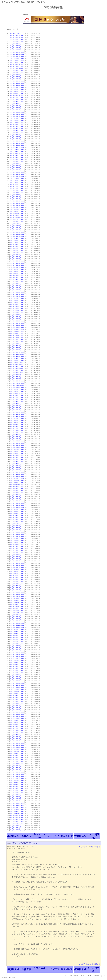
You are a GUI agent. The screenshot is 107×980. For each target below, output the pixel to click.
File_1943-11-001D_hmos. (17, 764)
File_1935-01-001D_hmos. (17, 435)
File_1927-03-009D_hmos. (17, 172)
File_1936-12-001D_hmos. (17, 509)
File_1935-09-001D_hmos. (17, 451)
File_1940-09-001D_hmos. (17, 644)
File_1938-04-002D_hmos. (17, 569)
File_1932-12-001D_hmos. (17, 400)
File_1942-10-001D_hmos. (17, 729)
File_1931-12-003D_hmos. (17, 344)
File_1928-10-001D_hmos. (17, 232)
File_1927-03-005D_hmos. (17, 164)
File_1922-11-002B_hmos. (17, 69)
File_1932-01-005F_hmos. (17, 354)
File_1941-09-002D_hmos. (17, 675)
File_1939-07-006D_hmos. (17, 607)
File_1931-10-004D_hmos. (17, 323)
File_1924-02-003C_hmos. (17, 85)
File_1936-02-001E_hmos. (17, 466)
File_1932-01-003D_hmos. (17, 350)
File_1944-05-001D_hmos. (17, 776)
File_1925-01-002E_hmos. (17, 104)
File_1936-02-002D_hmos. (17, 468)
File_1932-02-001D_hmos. (17, 360)
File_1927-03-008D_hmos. (17, 170)
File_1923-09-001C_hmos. (17, 73)
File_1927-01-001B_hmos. (17, 147)
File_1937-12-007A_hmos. (17, 35)
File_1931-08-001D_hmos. (17, 298)
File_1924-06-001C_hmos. (17, 89)
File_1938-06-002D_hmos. (17, 575)
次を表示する (95, 847)
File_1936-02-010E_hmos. (17, 484)
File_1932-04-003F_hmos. (17, 375)
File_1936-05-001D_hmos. (17, 497)
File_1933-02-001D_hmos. (17, 406)
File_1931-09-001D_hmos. (17, 300)
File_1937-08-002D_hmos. (17, 532)
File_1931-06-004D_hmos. (17, 294)
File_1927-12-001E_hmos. (17, 197)
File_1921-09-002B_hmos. (17, 42)
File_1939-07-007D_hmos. (17, 609)
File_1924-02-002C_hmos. (17, 83)
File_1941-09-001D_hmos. (17, 673)
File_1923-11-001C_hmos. (17, 79)
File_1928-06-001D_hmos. (17, 222)
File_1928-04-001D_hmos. (17, 205)
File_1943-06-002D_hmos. (17, 747)
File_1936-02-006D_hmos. (17, 476)
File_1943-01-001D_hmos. (17, 735)
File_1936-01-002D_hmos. (17, 464)
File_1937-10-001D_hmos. (17, 542)
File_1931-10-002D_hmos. (17, 319)
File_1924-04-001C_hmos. (17, 87)
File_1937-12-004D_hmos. (17, 553)
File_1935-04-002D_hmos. (17, 441)
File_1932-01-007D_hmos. (17, 358)
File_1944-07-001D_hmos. (17, 782)
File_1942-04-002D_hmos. (17, 710)
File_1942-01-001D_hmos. (17, 695)
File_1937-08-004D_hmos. (17, 536)
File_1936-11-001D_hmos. (17, 507)
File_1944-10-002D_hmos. (17, 797)
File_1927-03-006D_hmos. (17, 166)
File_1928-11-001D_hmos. (17, 234)
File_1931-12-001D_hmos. (17, 340)
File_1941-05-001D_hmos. (17, 656)
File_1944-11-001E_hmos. (17, 799)
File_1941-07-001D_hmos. (17, 662)
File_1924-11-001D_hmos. (17, 100)
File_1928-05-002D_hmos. (17, 209)
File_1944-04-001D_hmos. (17, 774)
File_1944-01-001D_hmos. (17, 768)
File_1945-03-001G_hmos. (17, 801)
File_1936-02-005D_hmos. (17, 474)
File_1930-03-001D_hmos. (17, 265)
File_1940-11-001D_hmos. (17, 646)
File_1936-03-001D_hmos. (17, 489)
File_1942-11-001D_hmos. (17, 731)
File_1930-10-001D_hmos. (17, 273)
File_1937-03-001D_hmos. (17, 520)
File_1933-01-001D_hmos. (17, 402)
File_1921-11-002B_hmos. (17, 50)
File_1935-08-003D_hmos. (17, 449)
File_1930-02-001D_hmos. (17, 263)
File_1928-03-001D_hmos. (17, 203)
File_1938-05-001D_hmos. (17, 571)
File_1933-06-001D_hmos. (17, 410)
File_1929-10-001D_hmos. (17, 255)
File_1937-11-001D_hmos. (17, 544)
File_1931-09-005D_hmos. (17, 309)
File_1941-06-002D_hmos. (17, 660)
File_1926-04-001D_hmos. (17, 135)
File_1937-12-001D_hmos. (17, 547)
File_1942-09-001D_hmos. (17, 726)
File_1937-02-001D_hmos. (17, 518)
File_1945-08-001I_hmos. (17, 828)
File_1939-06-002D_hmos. (17, 592)
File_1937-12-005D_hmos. (17, 555)
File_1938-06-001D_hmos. (17, 573)
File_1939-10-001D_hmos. (17, 621)
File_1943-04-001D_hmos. (17, 741)
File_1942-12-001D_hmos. (17, 733)
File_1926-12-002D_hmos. (17, 145)
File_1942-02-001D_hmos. (17, 698)
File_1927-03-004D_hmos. (17, 162)
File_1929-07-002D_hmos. (17, 253)
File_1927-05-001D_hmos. (17, 180)
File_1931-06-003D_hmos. (17, 292)
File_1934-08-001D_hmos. (17, 427)
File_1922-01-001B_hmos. (17, 54)
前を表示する (84, 847)
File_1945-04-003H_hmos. (17, 811)
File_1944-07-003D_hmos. (17, 786)
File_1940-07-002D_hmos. (17, 642)
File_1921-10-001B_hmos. (17, 44)
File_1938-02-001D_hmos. (17, 563)
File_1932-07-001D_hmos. (17, 383)
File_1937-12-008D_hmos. (17, 559)
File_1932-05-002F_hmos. (17, 379)
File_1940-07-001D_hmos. (17, 640)
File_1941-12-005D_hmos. (17, 693)
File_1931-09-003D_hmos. (17, 304)
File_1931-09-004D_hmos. (17, 307)
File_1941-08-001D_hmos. (17, 669)
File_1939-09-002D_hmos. (17, 619)
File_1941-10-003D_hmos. (17, 681)
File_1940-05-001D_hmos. (17, 635)
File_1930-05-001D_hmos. (17, 267)
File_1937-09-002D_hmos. (17, 540)
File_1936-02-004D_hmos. (17, 472)
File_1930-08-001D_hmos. (17, 269)
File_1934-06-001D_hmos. (17, 422)
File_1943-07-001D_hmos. (17, 753)
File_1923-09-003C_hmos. (17, 77)
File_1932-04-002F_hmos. (17, 373)
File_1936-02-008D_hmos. (17, 480)
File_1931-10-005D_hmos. (17, 325)
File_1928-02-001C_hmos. (17, 201)
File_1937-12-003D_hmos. (17, 551)
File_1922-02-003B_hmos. (17, 60)
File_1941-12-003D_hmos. (17, 689)
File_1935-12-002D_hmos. (17, 460)
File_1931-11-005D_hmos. (17, 338)
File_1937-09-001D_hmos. (17, 538)
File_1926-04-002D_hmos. (17, 137)
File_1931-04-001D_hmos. (17, 286)
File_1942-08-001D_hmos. (17, 722)
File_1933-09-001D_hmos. (17, 412)
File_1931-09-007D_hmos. (17, 313)
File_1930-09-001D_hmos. (17, 271)
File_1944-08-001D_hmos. (17, 789)
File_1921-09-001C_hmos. (17, 40)
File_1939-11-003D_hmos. (17, 627)
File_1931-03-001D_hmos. (17, 284)
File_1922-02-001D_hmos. (17, 56)
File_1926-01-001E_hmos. (17, 129)
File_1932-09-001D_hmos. (17, 395)
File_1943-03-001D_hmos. (17, 739)
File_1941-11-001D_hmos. (17, 683)
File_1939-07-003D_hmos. (17, 600)
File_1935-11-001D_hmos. (17, 455)
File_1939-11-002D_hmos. (17, 625)
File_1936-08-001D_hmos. (17, 503)
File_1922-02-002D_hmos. (17, 58)
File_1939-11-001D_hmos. (17, 623)
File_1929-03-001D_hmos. (17, 242)
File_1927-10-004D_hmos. (17, 191)
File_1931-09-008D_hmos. (17, 315)
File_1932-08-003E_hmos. (17, 393)
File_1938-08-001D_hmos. (17, 580)
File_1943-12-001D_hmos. (17, 766)
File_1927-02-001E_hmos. (17, 153)
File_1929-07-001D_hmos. (17, 251)
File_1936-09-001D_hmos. (17, 505)
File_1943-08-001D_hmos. (17, 755)
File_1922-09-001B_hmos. (17, 64)
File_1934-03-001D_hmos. (17, 418)
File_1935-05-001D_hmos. (17, 443)
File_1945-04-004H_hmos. (17, 813)
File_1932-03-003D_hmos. (17, 367)
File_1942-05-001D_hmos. (17, 712)
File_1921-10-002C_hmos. (17, 46)
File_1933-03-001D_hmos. (17, 408)
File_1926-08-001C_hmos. (17, 139)
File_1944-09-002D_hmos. (17, 793)
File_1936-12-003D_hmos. (17, 513)
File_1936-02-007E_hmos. (17, 478)
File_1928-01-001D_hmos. (17, 199)
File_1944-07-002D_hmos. (17, 784)
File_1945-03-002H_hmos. (17, 803)
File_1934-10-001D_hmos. (17, 429)
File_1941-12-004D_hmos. (17, 691)
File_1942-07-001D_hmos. (17, 720)
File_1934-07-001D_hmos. (17, 424)
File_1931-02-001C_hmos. (17, 282)
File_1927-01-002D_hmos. (17, 149)
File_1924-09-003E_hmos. (17, 95)
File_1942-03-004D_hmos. (17, 706)
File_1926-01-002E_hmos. (17, 131)
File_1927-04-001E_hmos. (17, 176)
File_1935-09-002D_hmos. (17, 453)
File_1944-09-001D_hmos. (17, 791)
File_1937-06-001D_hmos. (17, 524)
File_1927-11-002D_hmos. (17, 195)
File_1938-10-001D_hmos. (17, 584)
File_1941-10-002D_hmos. (17, 679)
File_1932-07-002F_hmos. (17, 385)
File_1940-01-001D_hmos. (17, 631)
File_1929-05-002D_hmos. (17, 249)
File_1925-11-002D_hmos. (17, 124)
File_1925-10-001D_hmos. (17, 118)
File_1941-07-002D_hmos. (17, 664)
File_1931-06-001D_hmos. (17, 288)
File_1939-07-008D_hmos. (17, 611)
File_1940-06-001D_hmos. (17, 638)
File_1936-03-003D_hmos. (17, 493)
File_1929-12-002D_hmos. (17, 259)
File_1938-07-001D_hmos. (17, 578)
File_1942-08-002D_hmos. (17, 724)
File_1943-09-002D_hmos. (17, 760)
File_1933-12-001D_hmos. (17, 414)
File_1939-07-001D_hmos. (17, 596)
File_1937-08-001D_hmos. (17, 530)
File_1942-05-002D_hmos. (17, 714)
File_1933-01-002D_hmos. (17, 404)
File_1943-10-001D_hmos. (17, 762)
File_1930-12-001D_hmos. (17, 278)
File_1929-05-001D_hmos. (17, 247)
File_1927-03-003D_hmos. (17, 160)
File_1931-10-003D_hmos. (17, 321)
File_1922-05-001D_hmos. (17, 62)
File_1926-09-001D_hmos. (17, 141)
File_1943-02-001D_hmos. (17, 737)
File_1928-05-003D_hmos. (17, 211)
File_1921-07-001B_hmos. (17, 38)
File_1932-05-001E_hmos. (17, 377)
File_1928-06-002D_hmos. (17, 224)
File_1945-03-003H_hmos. (17, 805)
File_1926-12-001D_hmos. (17, 143)
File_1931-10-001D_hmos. (17, 317)
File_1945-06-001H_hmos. (17, 820)
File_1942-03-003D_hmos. (17, 704)
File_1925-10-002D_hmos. (17, 120)
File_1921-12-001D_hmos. (17, 52)
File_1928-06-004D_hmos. (17, 228)
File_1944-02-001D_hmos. (17, 770)
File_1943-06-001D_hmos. (17, 745)
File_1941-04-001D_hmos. (17, 654)
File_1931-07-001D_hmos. (17, 296)
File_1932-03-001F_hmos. (17, 362)
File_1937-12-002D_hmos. (17, 549)
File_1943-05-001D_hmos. (17, 743)
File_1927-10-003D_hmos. (17, 189)
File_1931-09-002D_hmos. (17, 302)
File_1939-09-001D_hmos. (17, 617)
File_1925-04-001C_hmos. (17, 114)
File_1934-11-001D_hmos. (17, 431)
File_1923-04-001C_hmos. (17, 71)
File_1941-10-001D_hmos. (17, 677)
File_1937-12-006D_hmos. (17, 557)
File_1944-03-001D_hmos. (17, 772)
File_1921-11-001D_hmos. (17, 48)
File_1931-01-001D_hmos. (17, 280)
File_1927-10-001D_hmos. (17, 184)
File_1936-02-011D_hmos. (17, 487)
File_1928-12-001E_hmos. (17, 236)
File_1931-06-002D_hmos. (17, 290)
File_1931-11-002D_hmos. (17, 331)
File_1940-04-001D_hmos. (17, 633)
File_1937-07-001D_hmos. (17, 526)
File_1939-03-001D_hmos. (17, 588)
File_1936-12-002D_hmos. (17, 511)
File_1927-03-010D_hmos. (17, 174)
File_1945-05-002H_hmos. (17, 818)
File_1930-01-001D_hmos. (17, 261)
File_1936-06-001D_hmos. (17, 499)
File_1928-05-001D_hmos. (17, 207)
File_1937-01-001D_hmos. (17, 515)
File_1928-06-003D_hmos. (17, 226)
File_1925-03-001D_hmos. (17, 110)
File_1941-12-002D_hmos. (17, 687)
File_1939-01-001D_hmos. (17, 586)
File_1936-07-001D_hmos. (17, 501)
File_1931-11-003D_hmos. (17, 333)
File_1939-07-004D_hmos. (17, 602)
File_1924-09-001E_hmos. (17, 91)
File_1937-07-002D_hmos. (17, 528)
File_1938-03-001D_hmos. (17, 565)
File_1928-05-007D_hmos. (17, 220)
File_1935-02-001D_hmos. (17, 437)
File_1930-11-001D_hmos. (17, 275)
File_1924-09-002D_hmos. (17, 93)
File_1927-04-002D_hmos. (17, 178)
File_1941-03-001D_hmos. (17, 652)
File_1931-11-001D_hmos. (17, 329)
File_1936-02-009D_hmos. (17, 482)
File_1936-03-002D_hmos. (17, 491)
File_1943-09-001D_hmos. (17, 758)
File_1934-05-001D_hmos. (17, 420)
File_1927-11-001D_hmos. (17, 193)
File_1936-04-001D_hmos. (17, 495)
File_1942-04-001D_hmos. (17, 708)
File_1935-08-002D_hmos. (17, 447)
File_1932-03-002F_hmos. (17, 364)
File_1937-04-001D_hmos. (17, 522)
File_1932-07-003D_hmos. (17, 387)
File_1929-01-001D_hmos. (17, 238)
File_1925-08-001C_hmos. (17, 116)
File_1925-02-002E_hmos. (17, 108)
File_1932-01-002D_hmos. (17, 348)
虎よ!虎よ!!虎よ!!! (15, 33)
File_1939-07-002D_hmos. (17, 598)
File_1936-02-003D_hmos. (17, 470)
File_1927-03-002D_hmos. (17, 158)
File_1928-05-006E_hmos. (17, 218)
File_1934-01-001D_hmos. (17, 416)
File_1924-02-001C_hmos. (17, 81)
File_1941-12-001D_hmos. (17, 685)
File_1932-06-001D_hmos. (17, 381)
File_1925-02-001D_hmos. (17, 106)
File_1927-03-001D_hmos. (17, 155)
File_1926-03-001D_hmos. (17, 133)
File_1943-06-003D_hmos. (17, 749)
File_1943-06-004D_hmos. (17, 751)
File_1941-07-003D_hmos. (17, 667)
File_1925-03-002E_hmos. (17, 112)
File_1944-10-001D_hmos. (17, 795)
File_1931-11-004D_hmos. (17, 335)
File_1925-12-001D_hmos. (17, 127)
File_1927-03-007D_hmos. (17, 168)
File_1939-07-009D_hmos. (17, 613)
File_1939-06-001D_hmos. (17, 590)
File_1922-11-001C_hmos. (17, 67)
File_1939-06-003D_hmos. (17, 594)
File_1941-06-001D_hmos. (17, 658)
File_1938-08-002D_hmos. (17, 582)
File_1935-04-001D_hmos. (17, 439)
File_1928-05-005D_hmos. (17, 215)
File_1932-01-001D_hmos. (17, 346)
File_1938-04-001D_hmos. (17, 567)
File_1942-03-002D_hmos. (17, 702)
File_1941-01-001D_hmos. (17, 650)
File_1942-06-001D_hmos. (17, 716)
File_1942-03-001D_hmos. (17, 700)
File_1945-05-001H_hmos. (17, 815)
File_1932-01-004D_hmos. (17, 352)
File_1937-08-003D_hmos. (17, 534)
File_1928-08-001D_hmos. (17, 230)
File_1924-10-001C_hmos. (17, 98)
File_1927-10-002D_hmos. (17, 187)
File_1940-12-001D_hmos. (17, 648)
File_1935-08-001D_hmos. (17, 445)
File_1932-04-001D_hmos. (17, 371)
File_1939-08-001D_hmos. (17, 615)
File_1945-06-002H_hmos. (17, 822)
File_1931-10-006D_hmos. (17, 327)
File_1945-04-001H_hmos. (17, 807)
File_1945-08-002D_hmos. (17, 830)
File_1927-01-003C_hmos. (17, 151)
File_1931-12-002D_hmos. (17, 342)
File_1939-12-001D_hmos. (17, 629)
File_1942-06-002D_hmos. (17, 718)
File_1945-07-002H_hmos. (17, 826)
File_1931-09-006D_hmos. (17, 311)
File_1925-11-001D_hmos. (17, 122)
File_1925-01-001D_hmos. (17, 102)
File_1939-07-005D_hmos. (17, 604)
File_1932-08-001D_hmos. (17, 389)
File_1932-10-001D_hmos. (17, 398)
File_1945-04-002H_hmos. (17, 809)
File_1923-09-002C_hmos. (17, 75)
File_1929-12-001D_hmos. (17, 257)
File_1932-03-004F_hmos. (17, 369)
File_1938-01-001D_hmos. (17, 561)
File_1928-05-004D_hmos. (17, 213)
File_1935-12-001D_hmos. (17, 458)
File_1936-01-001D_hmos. (17, 462)
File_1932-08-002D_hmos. (17, 391)
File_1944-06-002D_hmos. (17, 780)
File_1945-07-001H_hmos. (17, 824)
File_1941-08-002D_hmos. (17, 671)
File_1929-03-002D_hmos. (17, 244)
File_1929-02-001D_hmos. (17, 240)
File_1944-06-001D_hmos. (17, 778)
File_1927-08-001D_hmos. (17, 182)
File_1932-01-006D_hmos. (17, 356)
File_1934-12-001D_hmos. (17, 433)
